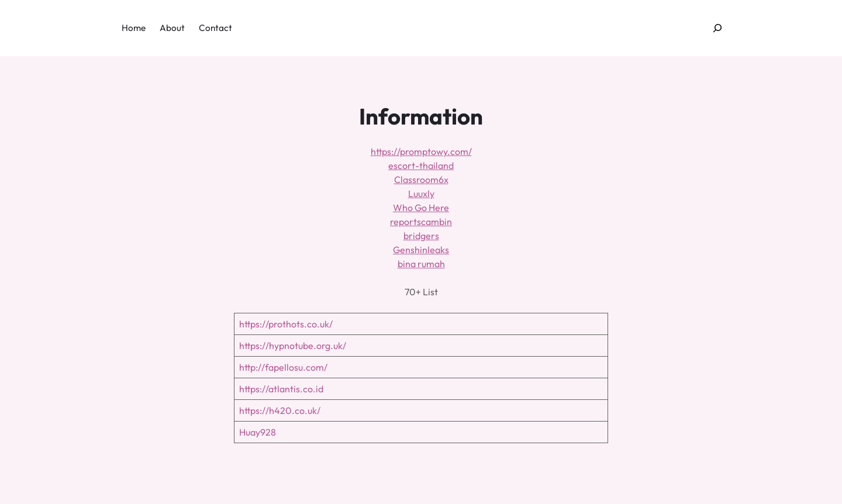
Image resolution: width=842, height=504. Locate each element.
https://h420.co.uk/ (280, 410)
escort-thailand (421, 165)
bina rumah (421, 264)
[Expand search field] (718, 28)
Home (134, 28)
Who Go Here (421, 208)
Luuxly (421, 194)
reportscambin (421, 222)
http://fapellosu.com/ (283, 367)
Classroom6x (421, 179)
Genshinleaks (421, 250)
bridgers (421, 236)
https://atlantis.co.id (281, 389)
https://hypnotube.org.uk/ (293, 346)
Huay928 (258, 432)
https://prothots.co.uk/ (286, 324)
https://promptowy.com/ (421, 151)
